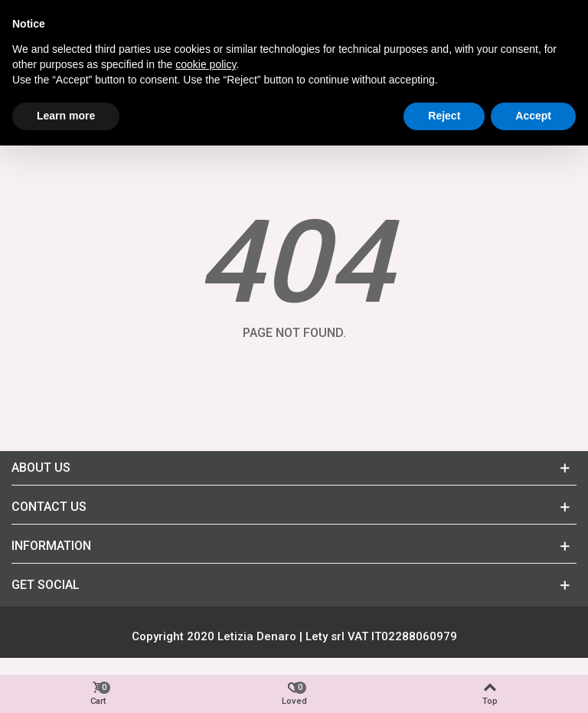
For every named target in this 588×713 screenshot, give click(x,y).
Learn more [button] (66, 116)
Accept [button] (533, 116)
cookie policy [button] (206, 64)
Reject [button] (444, 116)
